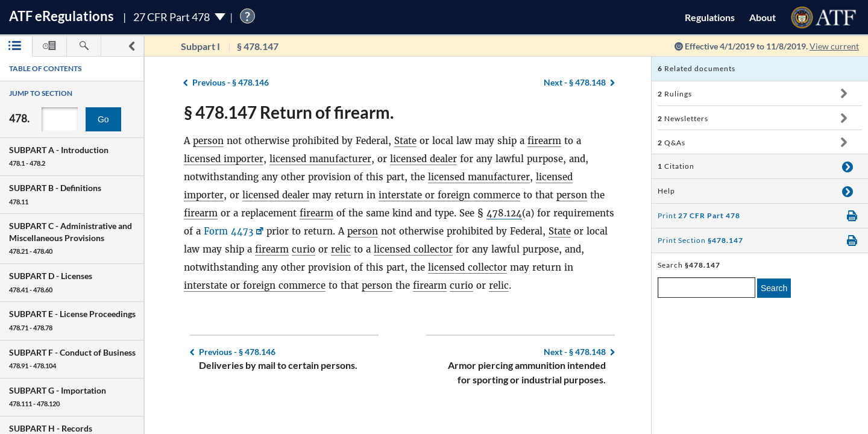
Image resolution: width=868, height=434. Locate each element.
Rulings (675, 94)
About (763, 17)
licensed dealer (423, 159)
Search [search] (774, 288)
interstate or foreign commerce (449, 195)
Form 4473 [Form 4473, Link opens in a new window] (228, 231)
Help (666, 191)
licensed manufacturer (320, 159)
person (208, 141)
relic (341, 249)
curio (303, 249)
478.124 (504, 213)
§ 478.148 (575, 82)
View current (834, 46)
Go (103, 119)
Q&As (671, 143)
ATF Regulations (61, 16)
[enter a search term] (706, 288)
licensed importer (224, 159)
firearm (544, 141)
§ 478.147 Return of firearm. (289, 112)
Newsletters (683, 118)
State (405, 141)
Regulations (710, 17)
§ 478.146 (231, 82)
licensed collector (413, 249)
